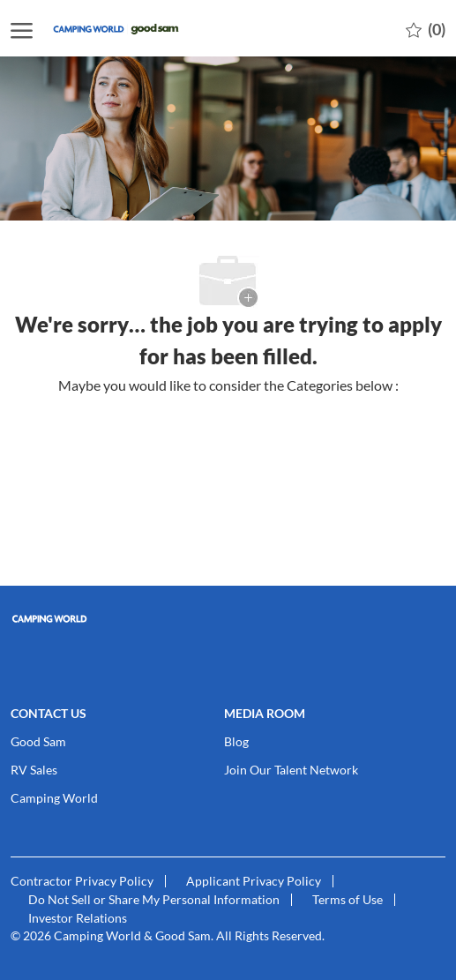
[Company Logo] (138, 29)
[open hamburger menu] (22, 28)
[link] (228, 619)
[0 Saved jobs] (426, 28)
